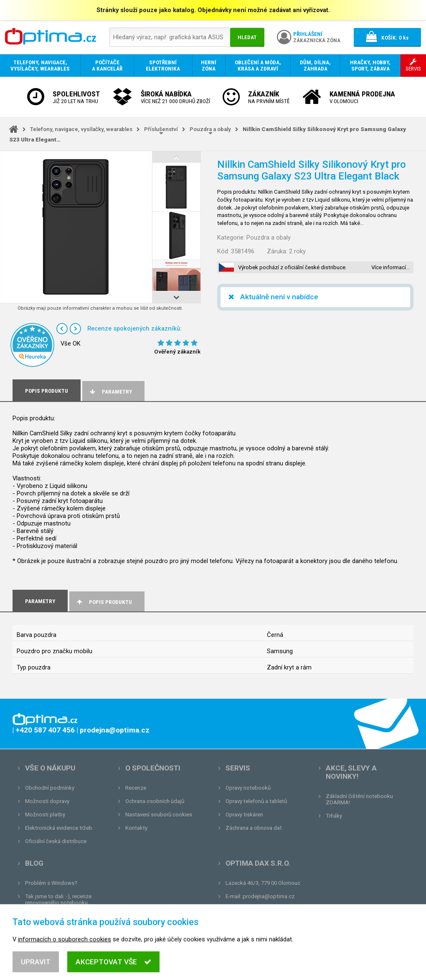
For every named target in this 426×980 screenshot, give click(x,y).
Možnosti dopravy (47, 801)
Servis (238, 768)
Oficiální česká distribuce (56, 841)
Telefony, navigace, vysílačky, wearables (81, 129)
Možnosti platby (45, 815)
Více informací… (390, 267)
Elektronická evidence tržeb (59, 828)
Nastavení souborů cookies (159, 815)
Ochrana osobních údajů (155, 801)
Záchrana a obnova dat (254, 828)
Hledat (247, 37)
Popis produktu (104, 602)
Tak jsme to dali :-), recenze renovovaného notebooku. (58, 899)
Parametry (110, 392)
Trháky (334, 816)
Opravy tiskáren (244, 815)
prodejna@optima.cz (269, 896)
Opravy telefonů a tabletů (256, 801)
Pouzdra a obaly (210, 129)
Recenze (136, 788)
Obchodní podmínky (50, 788)
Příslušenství (161, 129)
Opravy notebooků (248, 788)
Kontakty (136, 828)
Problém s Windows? (51, 883)
